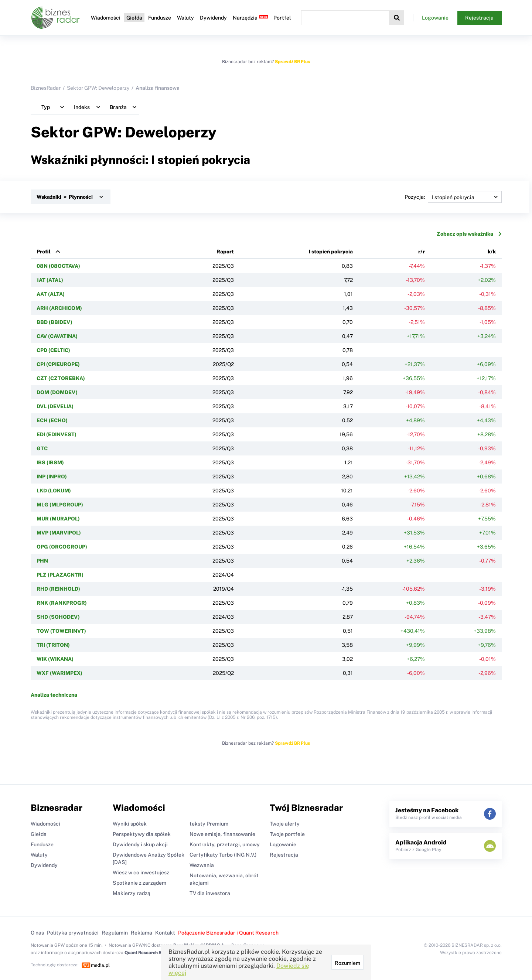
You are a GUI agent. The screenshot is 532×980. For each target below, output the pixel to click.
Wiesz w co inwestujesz (141, 873)
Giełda (134, 18)
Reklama (141, 933)
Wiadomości (106, 18)
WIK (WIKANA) (55, 659)
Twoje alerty (285, 824)
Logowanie (435, 18)
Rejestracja (479, 18)
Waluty (185, 18)
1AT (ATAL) (50, 280)
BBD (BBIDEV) (54, 322)
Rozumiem (347, 963)
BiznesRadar (46, 88)
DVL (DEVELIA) (55, 406)
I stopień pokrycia (331, 252)
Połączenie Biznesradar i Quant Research (228, 933)
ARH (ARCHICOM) (59, 308)
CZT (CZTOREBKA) (61, 378)
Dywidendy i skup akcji (140, 844)
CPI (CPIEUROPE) (58, 364)
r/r (422, 252)
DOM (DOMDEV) (57, 392)
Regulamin (115, 933)
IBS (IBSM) (50, 462)
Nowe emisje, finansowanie (222, 834)
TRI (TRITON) (53, 645)
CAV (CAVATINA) (57, 336)
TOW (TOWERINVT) (61, 631)
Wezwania (202, 865)
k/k (492, 252)
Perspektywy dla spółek (142, 834)
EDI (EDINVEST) (57, 434)
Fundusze (160, 18)
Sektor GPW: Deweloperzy (98, 88)
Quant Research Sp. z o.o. (150, 953)
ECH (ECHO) (52, 420)
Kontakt (165, 933)
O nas (37, 933)
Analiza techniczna (54, 695)
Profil (44, 252)
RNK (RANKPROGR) (62, 603)
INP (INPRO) (52, 477)
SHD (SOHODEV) (58, 617)
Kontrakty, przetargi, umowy (225, 844)
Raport (225, 252)
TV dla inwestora (210, 893)
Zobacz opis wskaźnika (469, 234)
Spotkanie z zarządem (139, 883)
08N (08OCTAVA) (58, 266)
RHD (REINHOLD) (58, 589)
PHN (42, 561)
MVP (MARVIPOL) (59, 533)
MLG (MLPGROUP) (60, 505)
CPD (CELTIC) (53, 350)
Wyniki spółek (130, 824)
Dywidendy (213, 18)
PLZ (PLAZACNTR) (60, 575)
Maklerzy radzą (132, 893)
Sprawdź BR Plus (292, 62)
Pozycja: (453, 197)
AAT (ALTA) (51, 294)
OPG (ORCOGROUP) (62, 547)
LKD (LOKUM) (54, 491)
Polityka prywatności (73, 933)
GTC (42, 448)
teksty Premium (209, 824)
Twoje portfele (287, 834)
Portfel (282, 18)
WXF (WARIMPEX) (59, 673)
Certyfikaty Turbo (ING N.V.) (223, 855)
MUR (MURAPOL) (58, 519)
